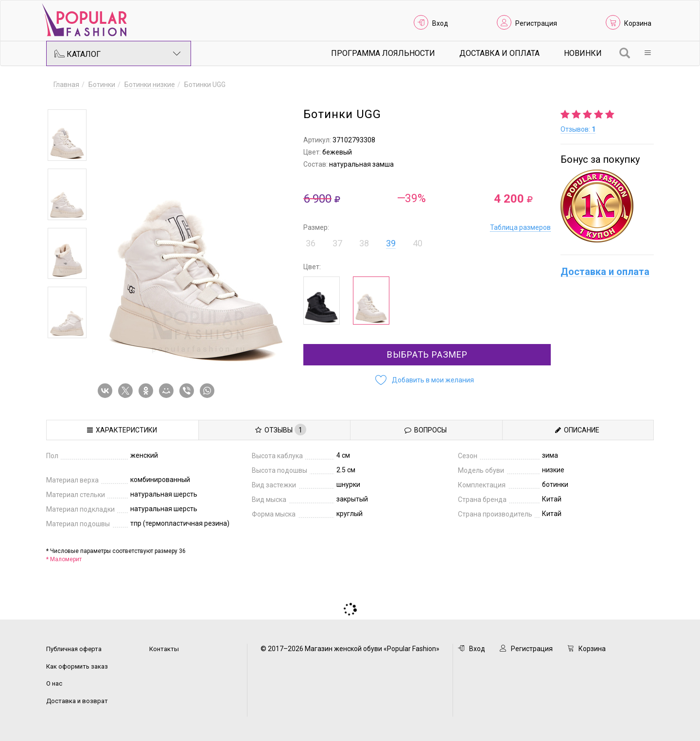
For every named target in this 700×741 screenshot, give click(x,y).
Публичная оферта (74, 649)
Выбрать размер (427, 354)
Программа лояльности (383, 53)
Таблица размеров (520, 227)
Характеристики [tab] (122, 430)
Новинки (583, 53)
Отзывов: (578, 129)
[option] (67, 135)
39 (391, 243)
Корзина (638, 23)
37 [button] (337, 243)
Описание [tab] (577, 430)
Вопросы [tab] (426, 430)
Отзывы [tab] (281, 430)
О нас (54, 683)
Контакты (164, 649)
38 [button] (364, 243)
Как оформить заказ (77, 666)
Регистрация (536, 23)
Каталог (118, 53)
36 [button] (311, 243)
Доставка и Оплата (499, 53)
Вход (440, 23)
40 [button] (418, 243)
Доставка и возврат (77, 701)
